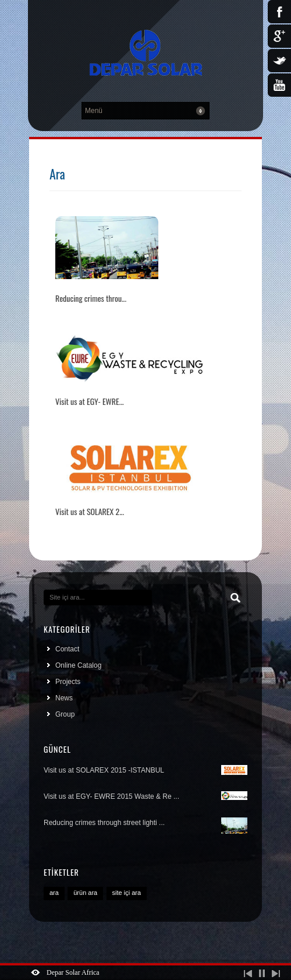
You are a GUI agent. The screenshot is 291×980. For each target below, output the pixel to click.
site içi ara (127, 893)
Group (65, 714)
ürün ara (85, 893)
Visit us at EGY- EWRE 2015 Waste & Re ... (145, 796)
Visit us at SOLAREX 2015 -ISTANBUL (145, 770)
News (64, 698)
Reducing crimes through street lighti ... (145, 824)
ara (54, 893)
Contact (67, 649)
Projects (68, 682)
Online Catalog (78, 665)
